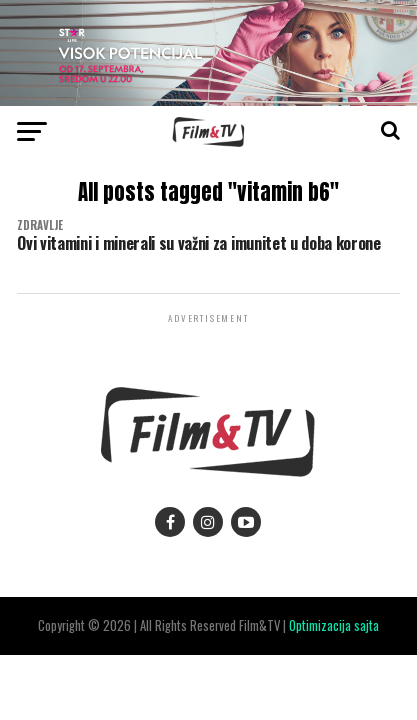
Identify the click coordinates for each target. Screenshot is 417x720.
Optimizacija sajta (334, 625)
